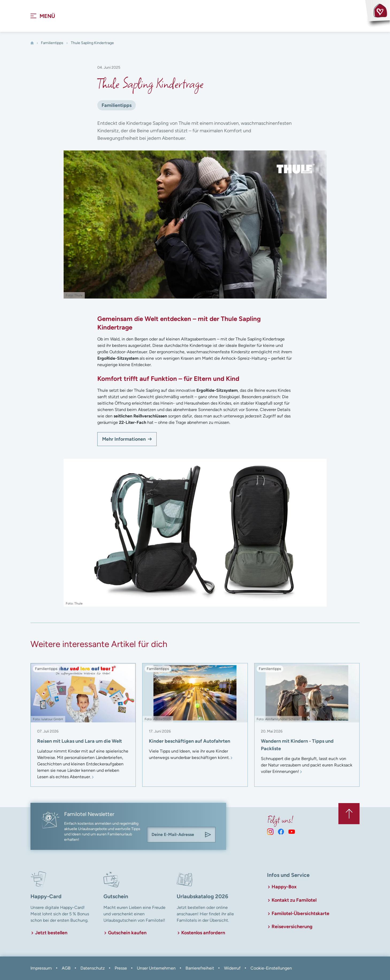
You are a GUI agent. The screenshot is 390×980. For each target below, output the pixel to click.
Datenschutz (93, 968)
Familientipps (52, 43)
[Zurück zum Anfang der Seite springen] (349, 814)
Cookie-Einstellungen (271, 968)
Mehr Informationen (124, 439)
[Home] (32, 43)
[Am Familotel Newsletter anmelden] (208, 835)
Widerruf (232, 968)
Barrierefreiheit (200, 968)
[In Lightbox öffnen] (195, 533)
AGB (66, 968)
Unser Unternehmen (156, 968)
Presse (121, 968)
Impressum (41, 968)
